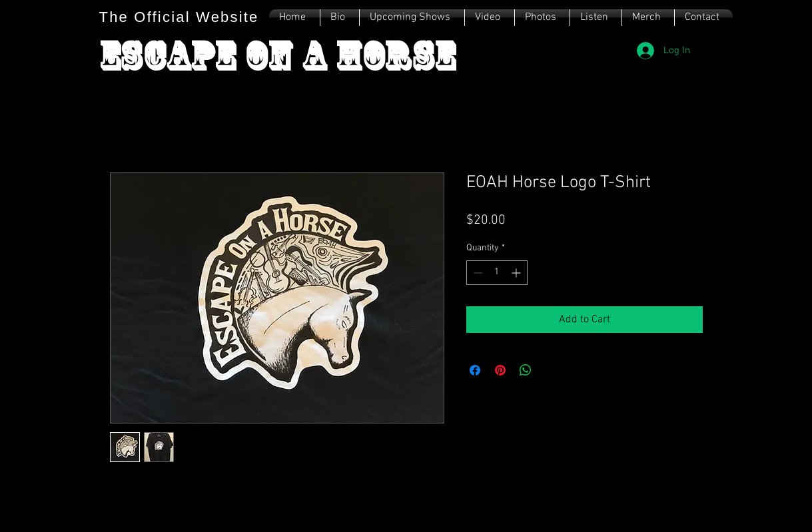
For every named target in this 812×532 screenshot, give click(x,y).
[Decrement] (477, 273)
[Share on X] (551, 370)
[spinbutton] (497, 273)
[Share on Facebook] (475, 370)
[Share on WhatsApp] (526, 370)
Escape (172, 56)
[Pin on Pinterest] (500, 370)
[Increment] (517, 273)
